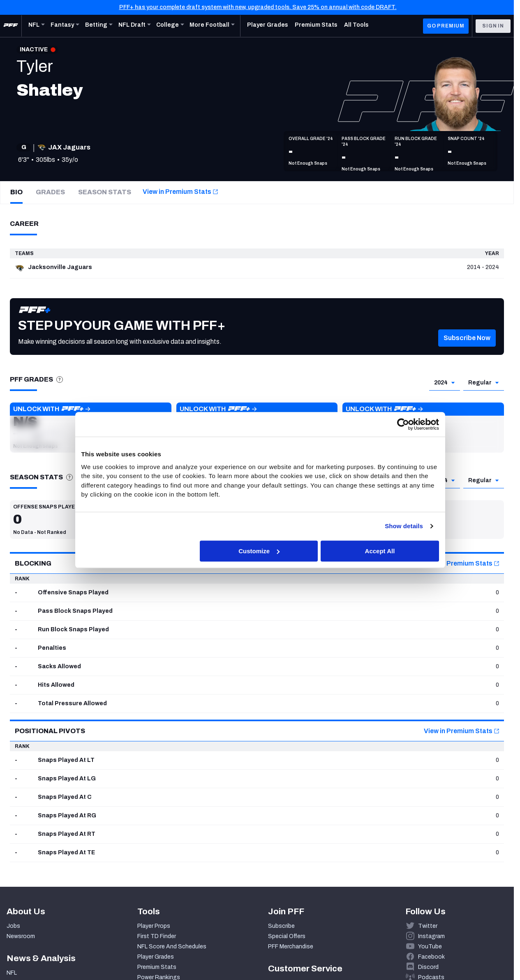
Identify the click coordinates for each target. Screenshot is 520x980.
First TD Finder (157, 936)
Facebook (431, 957)
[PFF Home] (11, 26)
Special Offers (287, 936)
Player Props (154, 926)
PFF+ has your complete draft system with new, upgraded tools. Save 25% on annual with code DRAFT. (258, 7)
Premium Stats (157, 967)
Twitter (428, 926)
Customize (259, 551)
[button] (467, 350)
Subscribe (281, 926)
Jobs (13, 926)
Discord (428, 967)
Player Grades (156, 957)
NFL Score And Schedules (172, 947)
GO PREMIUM (446, 26)
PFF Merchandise (291, 947)
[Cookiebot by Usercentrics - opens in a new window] (403, 424)
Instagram (431, 936)
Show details (404, 526)
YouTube (430, 947)
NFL (12, 973)
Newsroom (21, 936)
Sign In (493, 26)
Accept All (380, 551)
